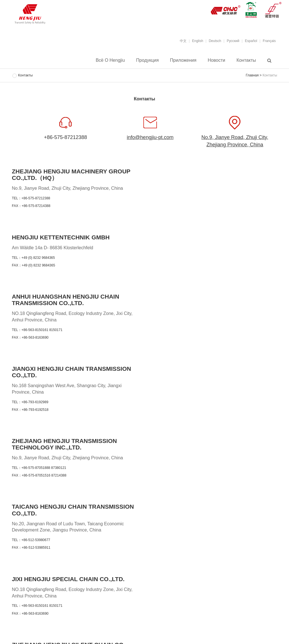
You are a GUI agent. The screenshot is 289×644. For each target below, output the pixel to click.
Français (269, 41)
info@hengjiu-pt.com (150, 137)
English (198, 41)
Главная (252, 75)
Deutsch (215, 41)
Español (251, 41)
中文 (183, 41)
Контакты (246, 60)
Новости (216, 60)
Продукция (147, 60)
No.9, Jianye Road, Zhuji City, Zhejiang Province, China (235, 141)
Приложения (183, 60)
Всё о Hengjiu (110, 60)
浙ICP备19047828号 (183, 619)
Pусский (233, 41)
